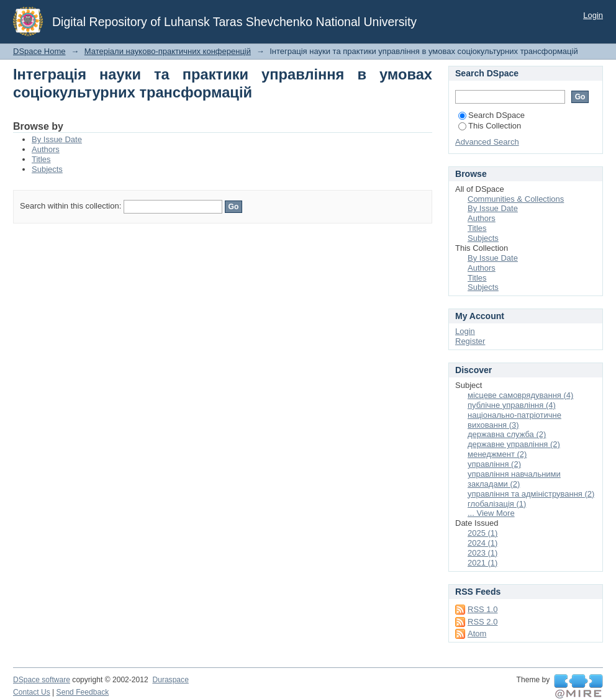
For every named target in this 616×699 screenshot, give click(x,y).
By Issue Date (57, 139)
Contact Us (32, 692)
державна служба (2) (507, 434)
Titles (41, 159)
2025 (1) (482, 533)
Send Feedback (83, 692)
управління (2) (494, 464)
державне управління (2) (514, 444)
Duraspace (170, 680)
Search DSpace (491, 115)
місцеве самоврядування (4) (520, 395)
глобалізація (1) (497, 504)
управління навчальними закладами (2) (514, 479)
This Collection (490, 126)
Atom (477, 634)
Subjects (47, 169)
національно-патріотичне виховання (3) (514, 420)
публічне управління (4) (512, 405)
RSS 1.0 (482, 609)
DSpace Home (39, 51)
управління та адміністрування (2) (531, 494)
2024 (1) (482, 543)
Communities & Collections (516, 199)
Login (593, 15)
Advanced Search (487, 142)
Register (470, 341)
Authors (46, 149)
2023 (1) (482, 553)
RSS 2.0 (482, 622)
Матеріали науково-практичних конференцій (168, 51)
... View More (491, 513)
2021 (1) (482, 563)
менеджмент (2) (497, 454)
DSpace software (42, 680)
